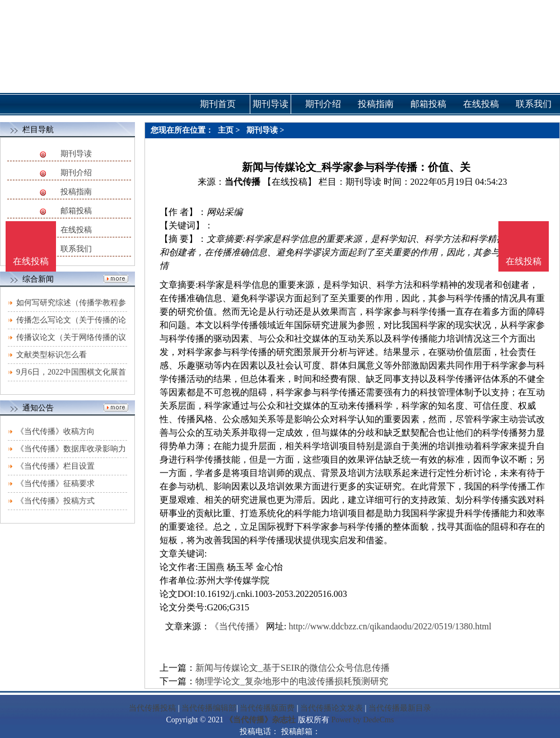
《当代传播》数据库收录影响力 (71, 449)
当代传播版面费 (267, 708)
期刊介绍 (76, 173)
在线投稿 (76, 230)
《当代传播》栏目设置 (55, 466)
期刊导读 (76, 154)
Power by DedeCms (362, 720)
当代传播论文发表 (332, 708)
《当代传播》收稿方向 (55, 431)
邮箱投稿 (76, 211)
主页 (226, 130)
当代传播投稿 (152, 708)
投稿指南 (76, 192)
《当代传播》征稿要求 (55, 484)
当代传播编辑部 (209, 708)
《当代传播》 (237, 626)
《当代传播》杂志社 (260, 720)
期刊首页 (218, 104)
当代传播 (242, 182)
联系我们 (76, 249)
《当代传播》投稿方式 (55, 501)
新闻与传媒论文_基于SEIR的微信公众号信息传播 (293, 668)
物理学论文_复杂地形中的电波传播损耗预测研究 (292, 681)
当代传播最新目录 (400, 708)
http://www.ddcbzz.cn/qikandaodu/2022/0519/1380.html (390, 626)
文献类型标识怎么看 (52, 355)
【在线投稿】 (290, 182)
